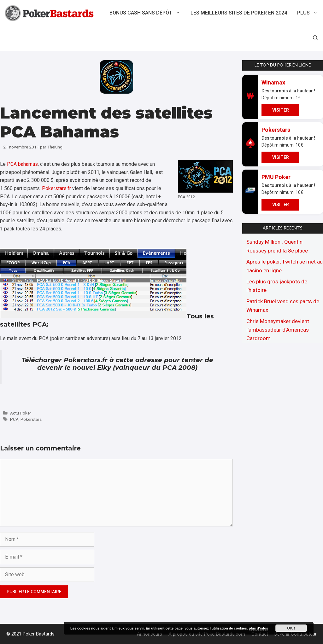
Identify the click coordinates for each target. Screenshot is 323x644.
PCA (14, 419)
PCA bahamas (22, 164)
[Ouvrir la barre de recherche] (315, 38)
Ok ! (291, 628)
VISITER (281, 110)
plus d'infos (258, 628)
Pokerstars (31, 419)
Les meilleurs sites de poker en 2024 (239, 13)
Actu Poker (21, 413)
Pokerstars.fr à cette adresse (113, 360)
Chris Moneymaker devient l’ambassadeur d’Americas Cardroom (278, 330)
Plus (310, 13)
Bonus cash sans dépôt (147, 13)
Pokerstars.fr (56, 188)
